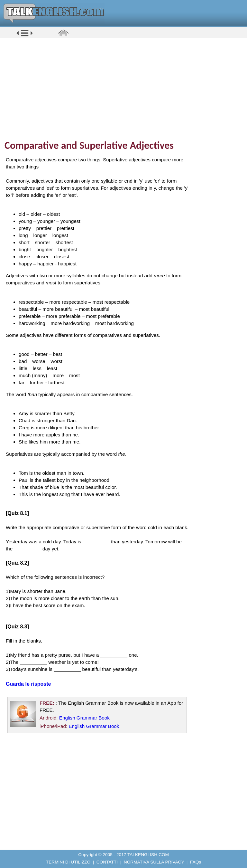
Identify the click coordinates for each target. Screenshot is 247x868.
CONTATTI (107, 862)
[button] (25, 36)
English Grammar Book (84, 718)
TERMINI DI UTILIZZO (68, 862)
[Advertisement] (126, 89)
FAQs (196, 862)
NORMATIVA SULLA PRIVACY (154, 862)
